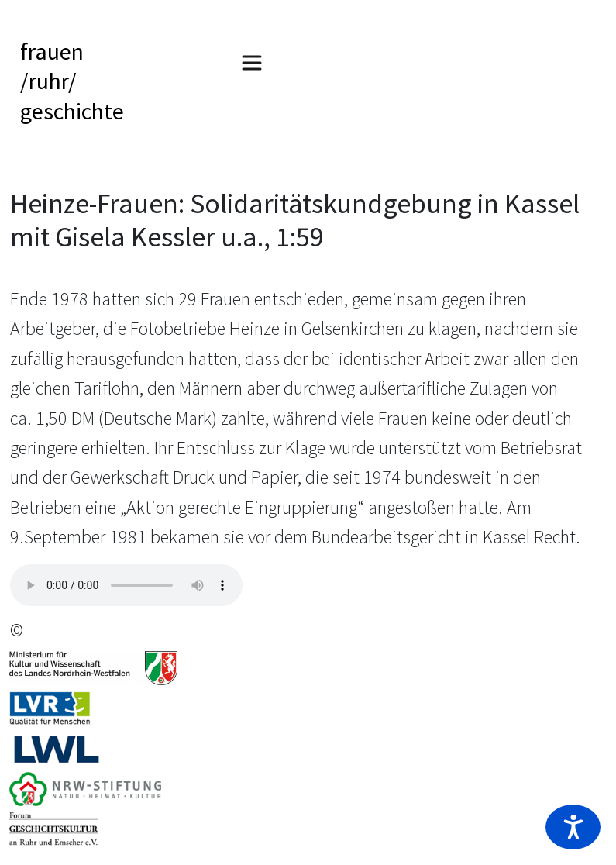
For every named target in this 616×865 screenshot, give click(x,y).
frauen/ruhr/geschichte (72, 81)
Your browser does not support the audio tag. (126, 585)
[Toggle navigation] (252, 63)
